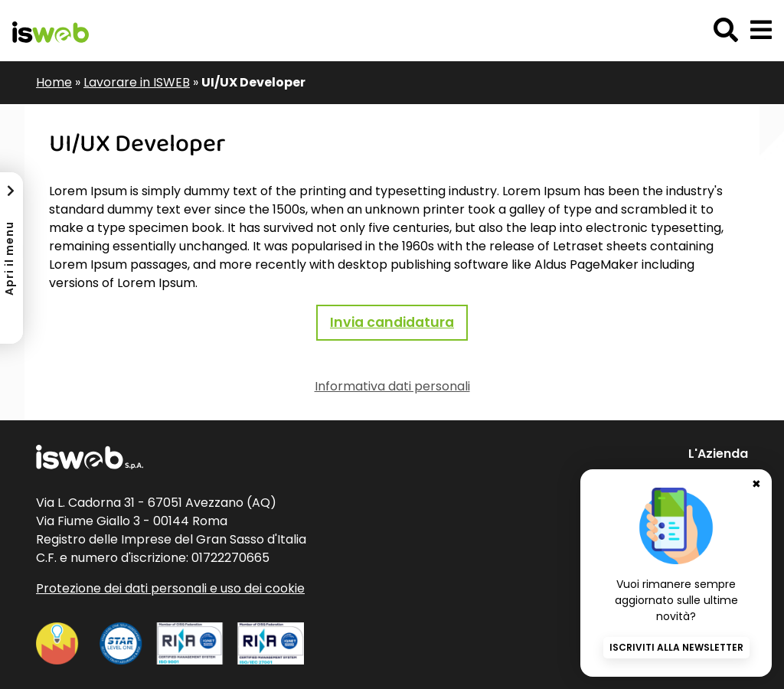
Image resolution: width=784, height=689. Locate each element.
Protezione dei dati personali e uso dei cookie (170, 588)
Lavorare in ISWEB (137, 82)
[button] (761, 31)
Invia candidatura (392, 322)
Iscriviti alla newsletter (676, 647)
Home (54, 82)
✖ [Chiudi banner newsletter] (756, 484)
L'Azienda (718, 454)
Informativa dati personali (392, 386)
